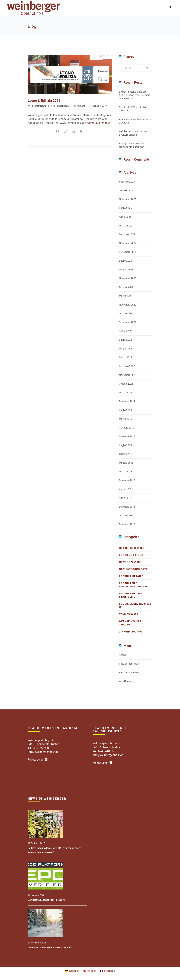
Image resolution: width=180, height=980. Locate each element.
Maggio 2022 (126, 349)
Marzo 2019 (126, 419)
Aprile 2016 (125, 498)
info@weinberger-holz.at (43, 752)
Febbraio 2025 (127, 234)
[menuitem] (72, 971)
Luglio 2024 (125, 261)
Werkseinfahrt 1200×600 (130, 623)
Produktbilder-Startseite (131, 595)
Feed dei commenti (129, 673)
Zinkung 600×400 (131, 632)
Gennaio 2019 (127, 428)
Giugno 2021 (126, 384)
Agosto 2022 (126, 331)
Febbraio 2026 (127, 182)
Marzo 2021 (126, 392)
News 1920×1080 (130, 562)
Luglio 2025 (125, 208)
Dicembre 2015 (127, 507)
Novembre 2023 (128, 278)
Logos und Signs (131, 555)
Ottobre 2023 (126, 287)
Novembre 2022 (128, 305)
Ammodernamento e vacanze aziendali (50, 947)
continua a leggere (98, 123)
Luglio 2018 (125, 445)
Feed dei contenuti (129, 664)
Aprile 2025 (125, 217)
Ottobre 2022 (126, 313)
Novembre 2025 (128, 199)
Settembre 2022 (128, 322)
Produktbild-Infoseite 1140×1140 (133, 585)
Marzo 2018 (126, 472)
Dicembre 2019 (127, 401)
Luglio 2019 (125, 410)
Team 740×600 (129, 614)
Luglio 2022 (125, 340)
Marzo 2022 (126, 357)
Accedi (123, 655)
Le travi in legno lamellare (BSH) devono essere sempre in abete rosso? (135, 95)
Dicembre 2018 (127, 436)
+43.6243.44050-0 (104, 751)
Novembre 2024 (128, 243)
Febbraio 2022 (127, 366)
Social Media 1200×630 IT (135, 606)
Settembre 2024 (128, 252)
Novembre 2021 (128, 375)
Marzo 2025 (126, 226)
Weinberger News (37, 106)
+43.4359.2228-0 (38, 748)
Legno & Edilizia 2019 (44, 100)
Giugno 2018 (126, 454)
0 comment (79, 106)
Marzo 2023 (126, 296)
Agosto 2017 (126, 489)
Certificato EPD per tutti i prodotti (46, 900)
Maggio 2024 (126, 270)
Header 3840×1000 (132, 548)
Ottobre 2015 (126, 515)
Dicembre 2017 (127, 480)
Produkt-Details (131, 576)
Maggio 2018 (126, 463)
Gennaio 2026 (127, 190)
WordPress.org (127, 681)
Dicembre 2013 (127, 524)
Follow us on (38, 760)
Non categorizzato (60, 106)
